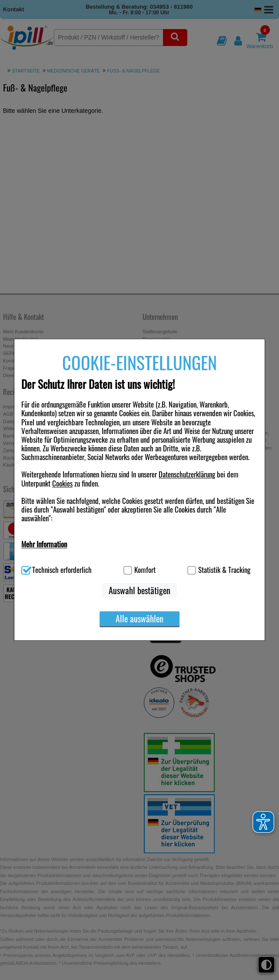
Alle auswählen (139, 618)
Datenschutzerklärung (187, 475)
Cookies (62, 483)
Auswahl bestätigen (139, 590)
